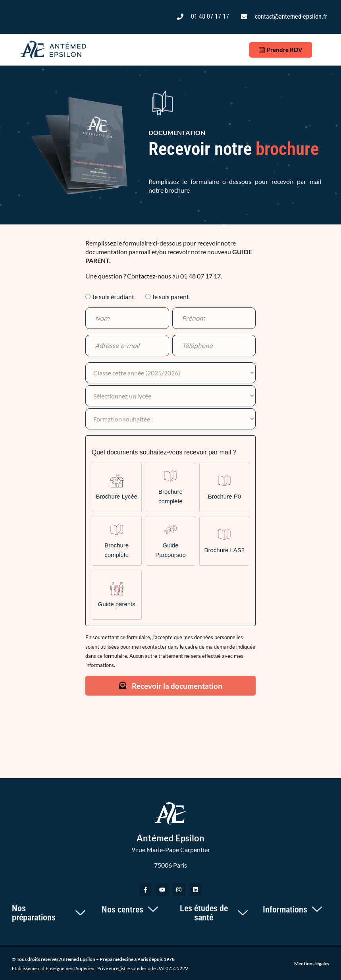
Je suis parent (170, 297)
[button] (328, 50)
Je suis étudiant (113, 297)
